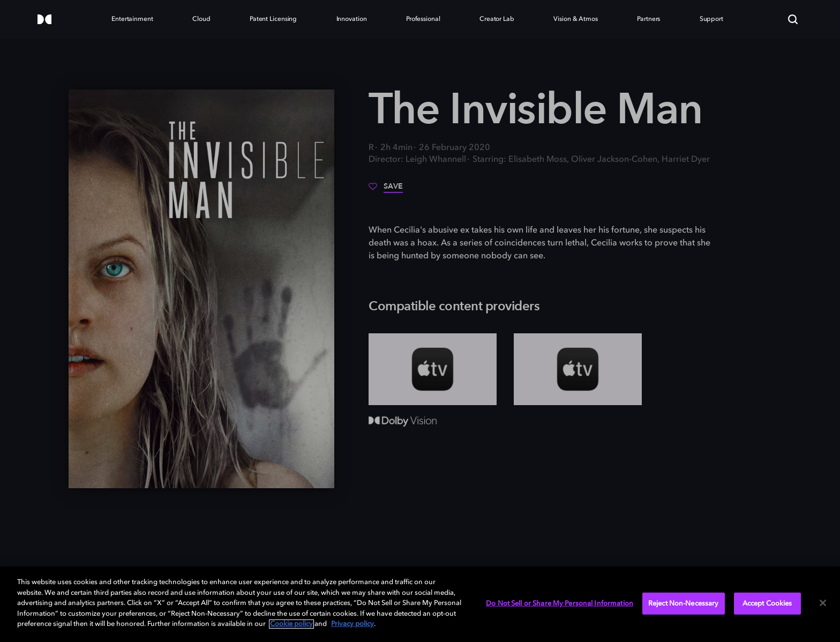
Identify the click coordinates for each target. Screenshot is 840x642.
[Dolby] (44, 20)
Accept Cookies (767, 603)
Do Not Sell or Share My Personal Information (560, 603)
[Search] (793, 19)
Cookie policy (291, 624)
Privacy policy (352, 624)
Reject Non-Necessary (684, 603)
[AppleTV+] (433, 369)
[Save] (386, 190)
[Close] (823, 603)
